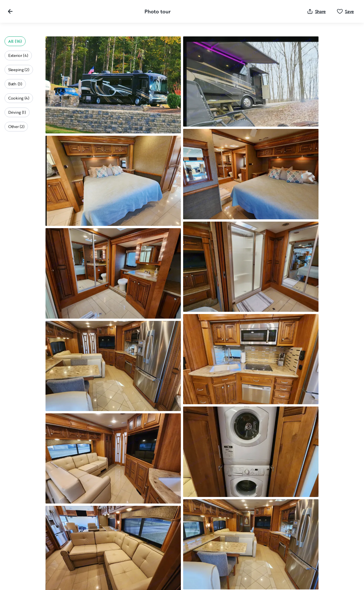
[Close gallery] (10, 11)
